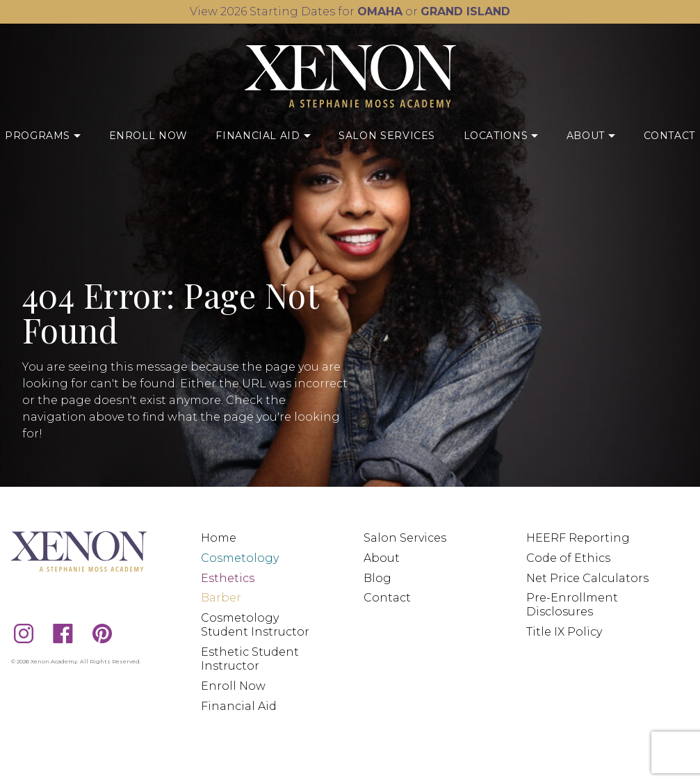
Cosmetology (240, 558)
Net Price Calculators (587, 578)
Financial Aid (263, 135)
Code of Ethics (568, 558)
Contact (669, 136)
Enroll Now (148, 136)
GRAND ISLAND (465, 11)
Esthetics (228, 578)
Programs (43, 135)
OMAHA (380, 11)
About (591, 135)
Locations (501, 135)
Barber (221, 598)
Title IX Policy (564, 632)
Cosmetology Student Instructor (255, 625)
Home (219, 538)
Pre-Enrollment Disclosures (572, 605)
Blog (377, 578)
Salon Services (387, 136)
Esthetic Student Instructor (250, 659)
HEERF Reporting (578, 538)
